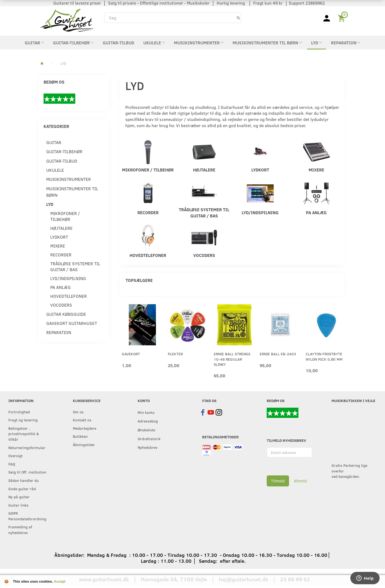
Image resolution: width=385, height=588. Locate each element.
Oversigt (15, 456)
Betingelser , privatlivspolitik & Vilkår (24, 434)
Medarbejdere (85, 428)
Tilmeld (278, 481)
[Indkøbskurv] (342, 18)
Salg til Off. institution (27, 472)
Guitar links (18, 505)
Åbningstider (84, 444)
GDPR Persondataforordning (27, 516)
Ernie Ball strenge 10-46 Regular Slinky (232, 359)
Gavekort (131, 354)
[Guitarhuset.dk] (67, 20)
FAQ (12, 464)
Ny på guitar (19, 497)
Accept (60, 581)
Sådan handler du (24, 480)
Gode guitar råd (22, 489)
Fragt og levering (23, 420)
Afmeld (300, 481)
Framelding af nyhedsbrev (20, 530)
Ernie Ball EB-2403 (278, 354)
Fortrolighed (19, 412)
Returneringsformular (27, 447)
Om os (78, 412)
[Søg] (238, 18)
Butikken (80, 436)
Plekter (175, 354)
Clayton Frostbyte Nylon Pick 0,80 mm (324, 356)
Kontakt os (82, 420)
